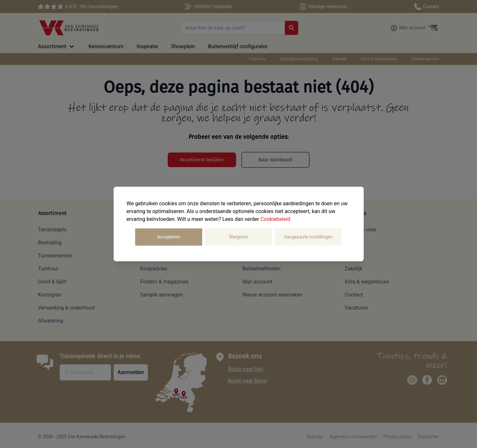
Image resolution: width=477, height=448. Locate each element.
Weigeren (238, 237)
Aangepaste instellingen (308, 237)
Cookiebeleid (275, 219)
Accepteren (169, 237)
